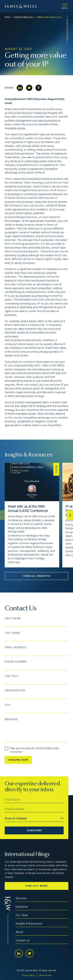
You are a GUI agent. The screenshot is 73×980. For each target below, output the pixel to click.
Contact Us (23, 940)
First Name (13, 619)
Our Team (22, 915)
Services (21, 898)
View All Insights (37, 576)
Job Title (11, 676)
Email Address (16, 647)
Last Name (12, 633)
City (8, 705)
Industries (22, 907)
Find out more (37, 886)
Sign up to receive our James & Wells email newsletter (32, 750)
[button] (70, 515)
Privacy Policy (28, 975)
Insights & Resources (23, 17)
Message (11, 719)
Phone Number (16, 662)
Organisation (15, 691)
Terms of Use (45, 975)
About (19, 932)
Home (7, 17)
